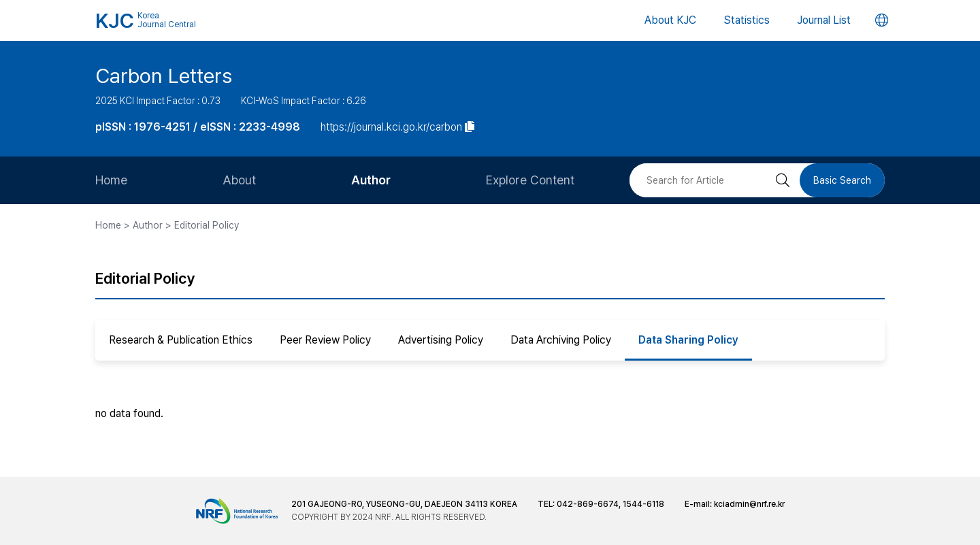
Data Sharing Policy (688, 340)
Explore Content (530, 180)
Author (371, 180)
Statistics (747, 20)
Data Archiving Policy (561, 340)
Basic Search (842, 180)
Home (111, 180)
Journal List (824, 20)
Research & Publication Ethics (181, 340)
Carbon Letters (164, 76)
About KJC (670, 20)
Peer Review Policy (325, 340)
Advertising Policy (441, 340)
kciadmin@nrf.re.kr (749, 504)
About (239, 180)
